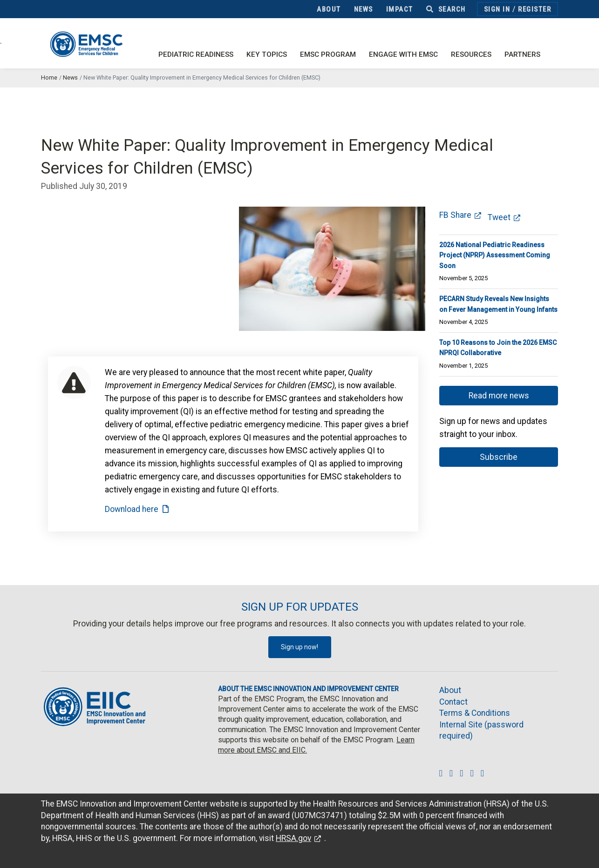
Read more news (499, 396)
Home (49, 77)
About (329, 9)
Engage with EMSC (403, 54)
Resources (471, 54)
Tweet (499, 217)
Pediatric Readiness (196, 54)
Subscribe (499, 457)
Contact (453, 702)
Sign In (497, 9)
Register (534, 9)
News (364, 9)
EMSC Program (328, 54)
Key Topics (267, 54)
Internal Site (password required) (481, 730)
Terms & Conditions (475, 713)
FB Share (455, 215)
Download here (132, 509)
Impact (400, 9)
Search (446, 9)
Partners (522, 54)
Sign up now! (299, 647)
